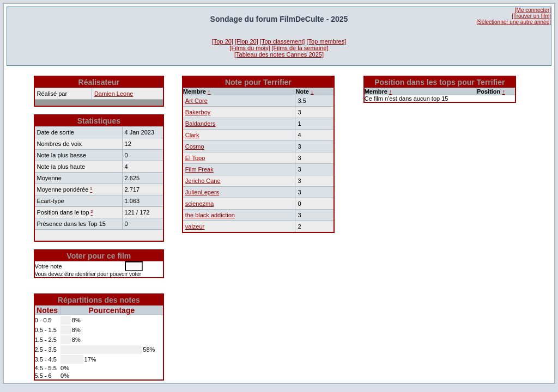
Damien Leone (114, 94)
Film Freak (199, 169)
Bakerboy (198, 112)
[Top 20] (223, 41)
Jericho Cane (203, 181)
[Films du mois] (250, 48)
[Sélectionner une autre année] (514, 22)
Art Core (196, 101)
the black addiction (210, 215)
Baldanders (201, 124)
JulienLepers (202, 192)
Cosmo (195, 146)
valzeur (195, 226)
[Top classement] (283, 41)
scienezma (200, 204)
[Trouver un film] (531, 16)
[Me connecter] (533, 10)
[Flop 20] (247, 41)
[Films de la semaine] (300, 48)
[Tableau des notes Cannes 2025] (279, 54)
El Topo (195, 158)
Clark (192, 135)
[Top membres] (326, 41)
